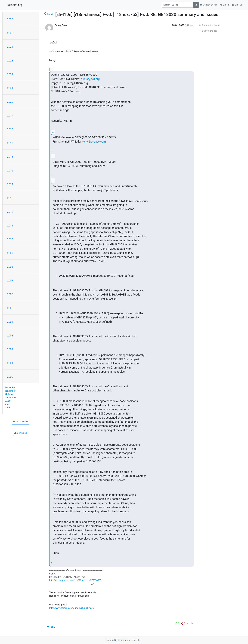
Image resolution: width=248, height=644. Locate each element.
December (10, 388)
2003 (10, 336)
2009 (10, 253)
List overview (21, 421)
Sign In (225, 5)
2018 (10, 129)
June (8, 407)
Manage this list (209, 5)
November (10, 391)
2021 (10, 88)
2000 (10, 377)
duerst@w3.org (90, 79)
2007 (10, 281)
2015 (10, 171)
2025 (10, 33)
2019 (10, 116)
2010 (10, 239)
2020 (10, 102)
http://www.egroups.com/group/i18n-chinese (71, 608)
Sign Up (237, 5)
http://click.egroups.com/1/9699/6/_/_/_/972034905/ (76, 580)
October (9, 394)
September (11, 397)
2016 (10, 157)
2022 (10, 74)
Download (21, 433)
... (51, 69)
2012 (10, 212)
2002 (10, 349)
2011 (10, 226)
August (9, 401)
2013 (10, 198)
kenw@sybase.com (94, 142)
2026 (10, 19)
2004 (10, 322)
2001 (10, 363)
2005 (10, 308)
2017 (10, 143)
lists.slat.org (15, 5)
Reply (51, 627)
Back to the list (208, 31)
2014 (10, 184)
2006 (10, 294)
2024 (10, 47)
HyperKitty (123, 640)
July (7, 404)
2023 (10, 61)
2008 (10, 267)
